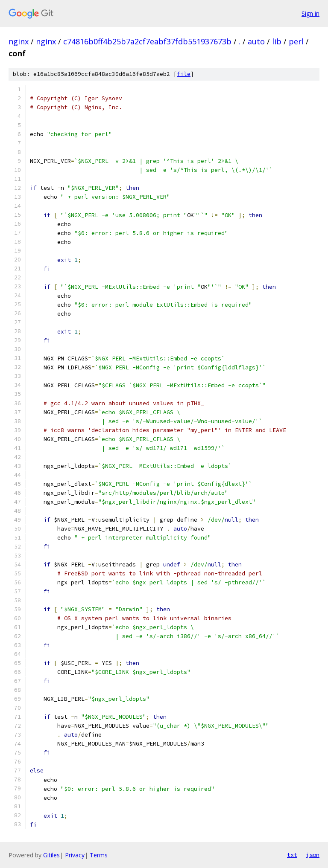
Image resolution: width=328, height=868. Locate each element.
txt (292, 855)
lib (277, 41)
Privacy (75, 855)
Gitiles (51, 855)
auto (256, 41)
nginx (19, 41)
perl (296, 41)
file (184, 74)
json (313, 855)
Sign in (310, 13)
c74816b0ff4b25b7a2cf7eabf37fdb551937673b (147, 41)
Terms (99, 855)
